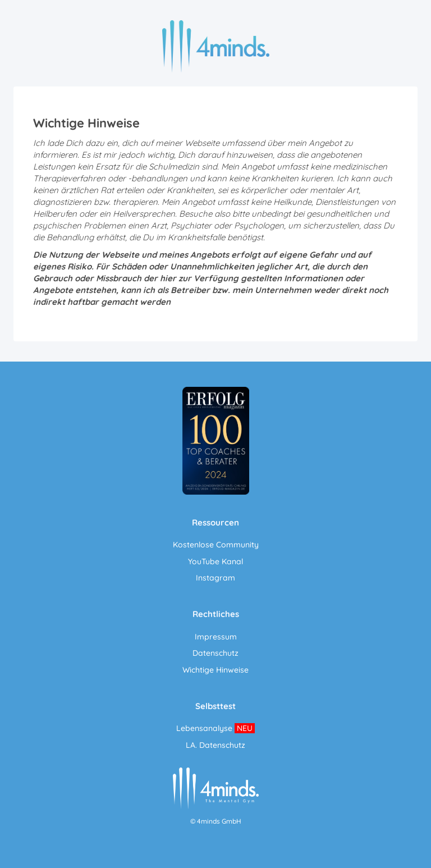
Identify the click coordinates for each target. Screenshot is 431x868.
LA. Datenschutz (215, 745)
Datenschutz (215, 653)
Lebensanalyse (204, 728)
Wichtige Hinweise (215, 670)
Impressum (216, 637)
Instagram (215, 578)
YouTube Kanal (215, 561)
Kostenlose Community (216, 545)
